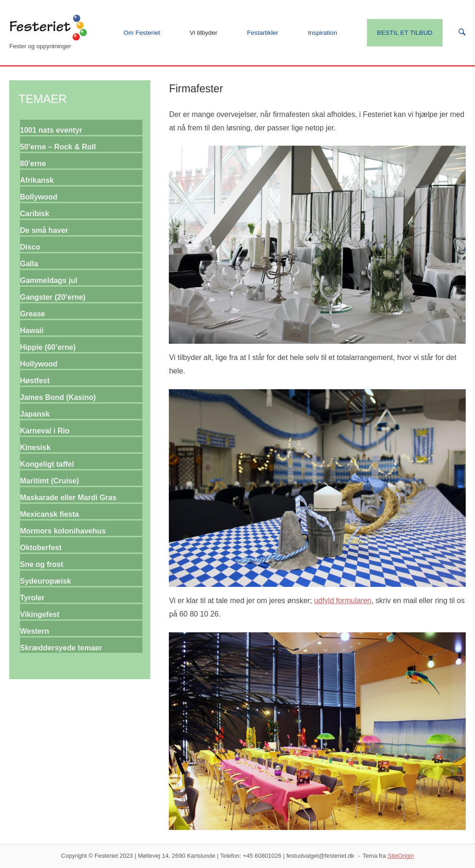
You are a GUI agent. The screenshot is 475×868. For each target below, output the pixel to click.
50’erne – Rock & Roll (58, 147)
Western (35, 631)
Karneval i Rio (45, 431)
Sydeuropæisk (45, 581)
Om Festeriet (142, 33)
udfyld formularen (343, 601)
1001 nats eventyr (51, 130)
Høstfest (35, 381)
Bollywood (39, 197)
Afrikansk (37, 180)
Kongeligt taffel (47, 464)
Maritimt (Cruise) (49, 481)
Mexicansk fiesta (49, 514)
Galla (29, 264)
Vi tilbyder (204, 33)
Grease (32, 314)
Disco (30, 247)
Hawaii (32, 331)
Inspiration (323, 33)
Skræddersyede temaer (61, 648)
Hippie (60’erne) (48, 347)
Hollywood (39, 364)
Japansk (35, 414)
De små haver (44, 230)
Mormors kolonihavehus (63, 531)
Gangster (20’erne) (53, 297)
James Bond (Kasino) (58, 397)
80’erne (33, 164)
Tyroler (32, 598)
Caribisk (35, 214)
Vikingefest (40, 614)
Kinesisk (35, 447)
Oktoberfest (41, 548)
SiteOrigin (401, 856)
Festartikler (263, 33)
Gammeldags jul (49, 280)
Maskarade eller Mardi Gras (68, 498)
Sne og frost (42, 564)
